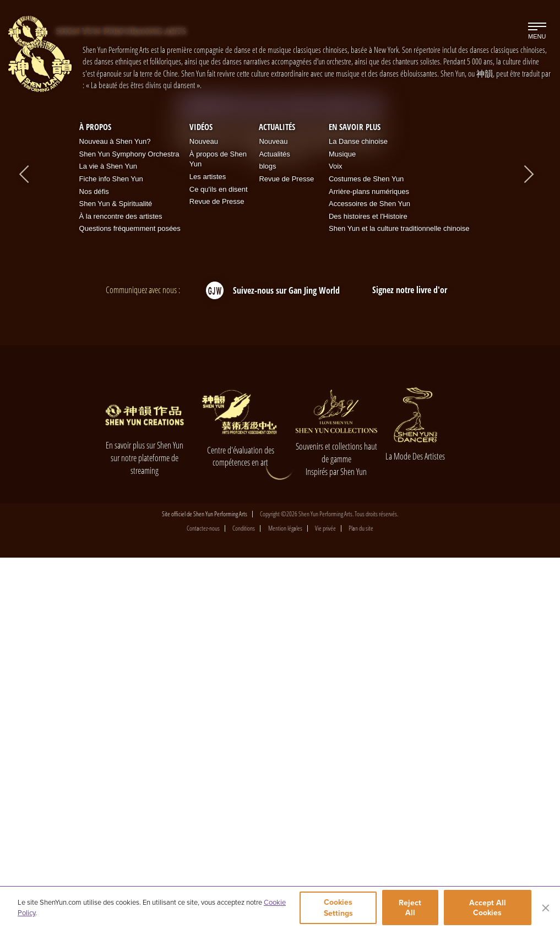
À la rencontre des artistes (121, 588)
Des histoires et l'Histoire (368, 588)
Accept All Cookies (488, 909)
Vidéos (201, 498)
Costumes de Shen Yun (366, 551)
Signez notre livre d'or (410, 662)
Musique (342, 526)
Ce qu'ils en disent (219, 561)
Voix (336, 538)
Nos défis (94, 563)
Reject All (412, 909)
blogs (267, 538)
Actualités (277, 498)
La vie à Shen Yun (108, 538)
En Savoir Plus (355, 498)
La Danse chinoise (358, 513)
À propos (95, 498)
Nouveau (204, 513)
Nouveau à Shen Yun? (115, 513)
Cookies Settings (338, 909)
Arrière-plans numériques (369, 563)
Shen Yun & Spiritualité (116, 576)
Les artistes (208, 549)
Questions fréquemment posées (130, 600)
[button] (246, 364)
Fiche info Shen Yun (111, 551)
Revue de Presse (217, 573)
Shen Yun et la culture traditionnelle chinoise (399, 600)
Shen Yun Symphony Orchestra (129, 526)
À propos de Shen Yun (218, 531)
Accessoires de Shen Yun (369, 576)
